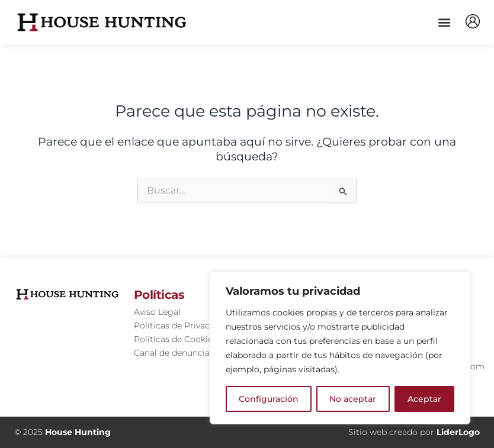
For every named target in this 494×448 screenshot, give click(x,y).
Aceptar (424, 399)
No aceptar (353, 399)
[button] (444, 22)
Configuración (269, 399)
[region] (340, 348)
